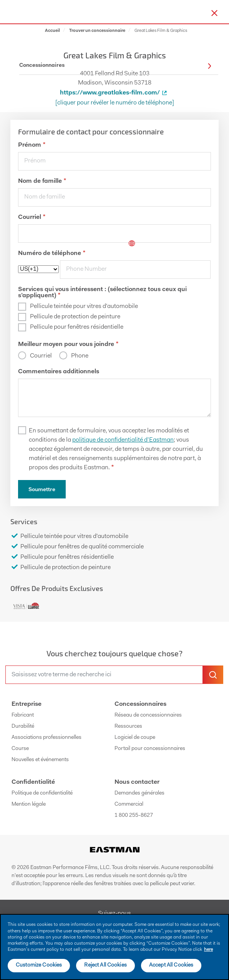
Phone (80, 356)
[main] (114, 947)
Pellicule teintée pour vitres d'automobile (84, 306)
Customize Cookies (39, 965)
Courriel (32, 217)
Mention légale (29, 805)
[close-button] (214, 13)
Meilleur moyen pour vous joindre (68, 344)
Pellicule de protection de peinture (75, 317)
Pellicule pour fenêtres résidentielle (77, 327)
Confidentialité (33, 782)
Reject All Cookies (105, 965)
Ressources (128, 727)
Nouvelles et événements (40, 760)
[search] (104, 675)
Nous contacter (137, 782)
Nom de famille (42, 181)
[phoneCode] (38, 269)
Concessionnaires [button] (115, 66)
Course (20, 749)
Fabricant (23, 715)
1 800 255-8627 (134, 816)
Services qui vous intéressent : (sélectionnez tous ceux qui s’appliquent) (102, 293)
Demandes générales (139, 793)
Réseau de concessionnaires (148, 715)
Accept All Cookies (171, 965)
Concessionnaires (140, 704)
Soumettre (42, 490)
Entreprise (27, 704)
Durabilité (23, 727)
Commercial (129, 805)
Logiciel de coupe (135, 738)
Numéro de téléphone (52, 253)
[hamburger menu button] (227, 12)
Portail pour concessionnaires (150, 749)
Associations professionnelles (46, 738)
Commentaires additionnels (59, 372)
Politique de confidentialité (42, 793)
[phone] (135, 270)
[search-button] (213, 675)
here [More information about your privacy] (208, 950)
